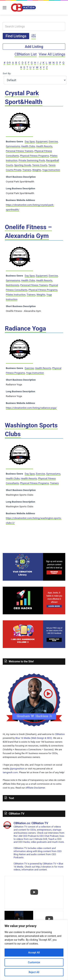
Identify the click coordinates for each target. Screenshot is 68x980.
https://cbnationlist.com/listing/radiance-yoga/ (31, 408)
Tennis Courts (40, 165)
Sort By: (7, 73)
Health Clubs (28, 146)
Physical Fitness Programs (34, 156)
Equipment (42, 141)
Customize (34, 962)
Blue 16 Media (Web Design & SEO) (34, 738)
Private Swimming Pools (32, 160)
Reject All (34, 972)
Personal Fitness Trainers (20, 151)
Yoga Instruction (51, 170)
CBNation (60, 734)
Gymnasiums (13, 146)
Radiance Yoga (25, 328)
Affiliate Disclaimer (35, 788)
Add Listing (34, 47)
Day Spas (30, 141)
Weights (37, 170)
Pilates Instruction (16, 295)
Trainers (27, 170)
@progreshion (17, 769)
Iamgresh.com (10, 772)
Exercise (53, 141)
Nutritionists (13, 285)
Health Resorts (44, 146)
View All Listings (52, 54)
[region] (34, 950)
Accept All (34, 953)
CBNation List (26, 54)
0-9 (9, 63)
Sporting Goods (23, 165)
